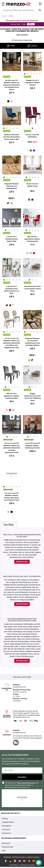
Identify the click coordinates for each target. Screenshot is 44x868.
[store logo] (22, 4)
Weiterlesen (22, 562)
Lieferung (5, 819)
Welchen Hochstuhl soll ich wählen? (22, 576)
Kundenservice (6, 833)
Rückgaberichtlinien (8, 822)
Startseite (4, 16)
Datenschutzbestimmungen (26, 783)
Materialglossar (7, 826)
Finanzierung (6, 830)
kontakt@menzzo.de (19, 733)
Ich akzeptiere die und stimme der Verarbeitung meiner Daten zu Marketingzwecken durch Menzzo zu (20, 785)
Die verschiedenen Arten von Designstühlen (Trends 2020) (22, 620)
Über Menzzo (6, 843)
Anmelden (22, 777)
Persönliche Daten (8, 847)
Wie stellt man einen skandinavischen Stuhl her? (22, 536)
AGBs (4, 851)
